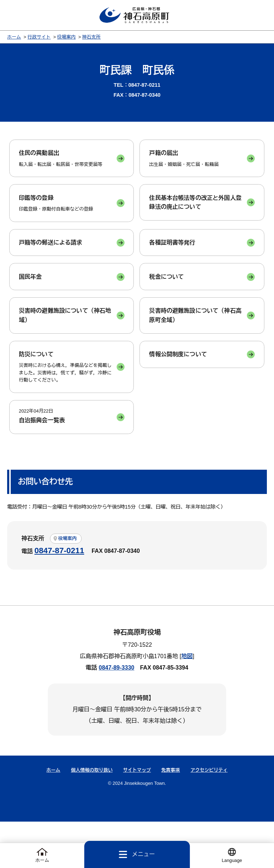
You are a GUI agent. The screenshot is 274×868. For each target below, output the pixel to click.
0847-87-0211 (59, 597)
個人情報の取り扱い (92, 816)
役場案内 (66, 40)
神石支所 (91, 40)
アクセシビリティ (209, 816)
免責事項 (171, 816)
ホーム (14, 40)
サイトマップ (137, 816)
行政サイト (39, 40)
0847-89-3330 (117, 714)
